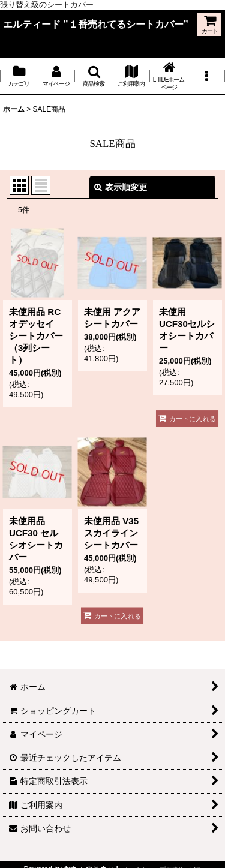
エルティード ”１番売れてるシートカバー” (96, 24)
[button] (94, 76)
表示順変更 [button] (121, 187)
